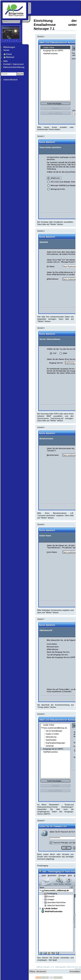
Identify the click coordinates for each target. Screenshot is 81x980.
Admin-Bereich (10, 80)
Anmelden (75, 971)
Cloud (9, 54)
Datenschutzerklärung (14, 67)
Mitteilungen (9, 47)
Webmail (10, 57)
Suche (20, 74)
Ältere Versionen (38, 971)
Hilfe (5, 61)
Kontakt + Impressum (13, 64)
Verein (6, 50)
